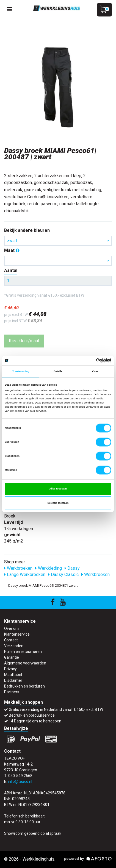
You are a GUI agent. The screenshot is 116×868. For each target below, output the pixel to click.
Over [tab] (95, 371)
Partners (12, 692)
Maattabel (13, 675)
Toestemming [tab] (21, 371)
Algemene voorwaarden (25, 663)
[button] (58, 261)
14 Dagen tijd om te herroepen (35, 721)
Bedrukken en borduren (24, 686)
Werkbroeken (18, 568)
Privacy (10, 669)
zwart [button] (58, 241)
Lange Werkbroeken (25, 575)
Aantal (11, 270)
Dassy (72, 568)
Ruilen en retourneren (23, 652)
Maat (12, 250)
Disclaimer (13, 680)
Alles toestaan (58, 489)
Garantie (12, 657)
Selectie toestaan (58, 503)
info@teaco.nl (20, 781)
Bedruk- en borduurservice (32, 715)
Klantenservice (17, 634)
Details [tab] (58, 371)
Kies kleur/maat (24, 341)
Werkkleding (49, 568)
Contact (11, 640)
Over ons (12, 628)
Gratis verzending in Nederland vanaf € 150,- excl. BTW (56, 710)
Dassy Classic (63, 575)
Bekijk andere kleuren (27, 230)
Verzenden (14, 646)
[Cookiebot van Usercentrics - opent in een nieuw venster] (87, 361)
